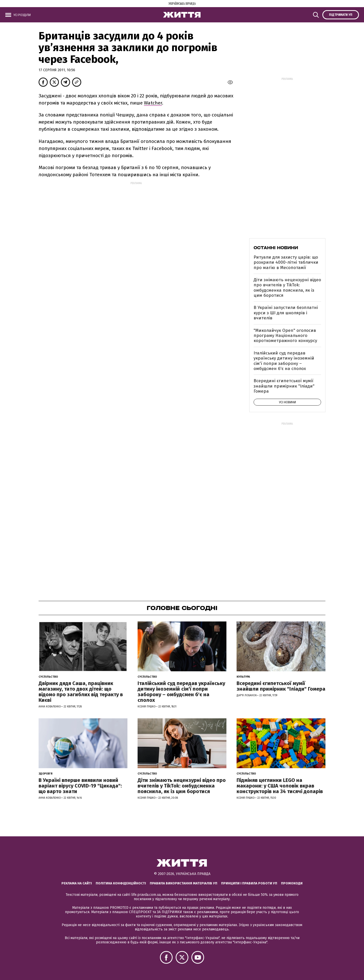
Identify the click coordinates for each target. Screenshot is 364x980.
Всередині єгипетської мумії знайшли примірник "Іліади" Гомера (284, 386)
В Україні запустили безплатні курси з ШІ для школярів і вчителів (286, 313)
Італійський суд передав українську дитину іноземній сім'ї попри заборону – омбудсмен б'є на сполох (284, 361)
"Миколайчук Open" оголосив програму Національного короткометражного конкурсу (285, 336)
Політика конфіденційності (121, 883)
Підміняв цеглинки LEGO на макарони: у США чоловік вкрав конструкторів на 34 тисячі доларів (280, 786)
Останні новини (276, 248)
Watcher (153, 103)
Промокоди (292, 883)
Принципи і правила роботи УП (249, 883)
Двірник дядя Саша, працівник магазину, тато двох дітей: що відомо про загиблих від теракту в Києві (81, 692)
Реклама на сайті (77, 883)
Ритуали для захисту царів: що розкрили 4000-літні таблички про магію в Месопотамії (286, 262)
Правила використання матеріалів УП (184, 883)
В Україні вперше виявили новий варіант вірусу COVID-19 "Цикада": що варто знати (80, 786)
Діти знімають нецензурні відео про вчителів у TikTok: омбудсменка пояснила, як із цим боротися (287, 288)
